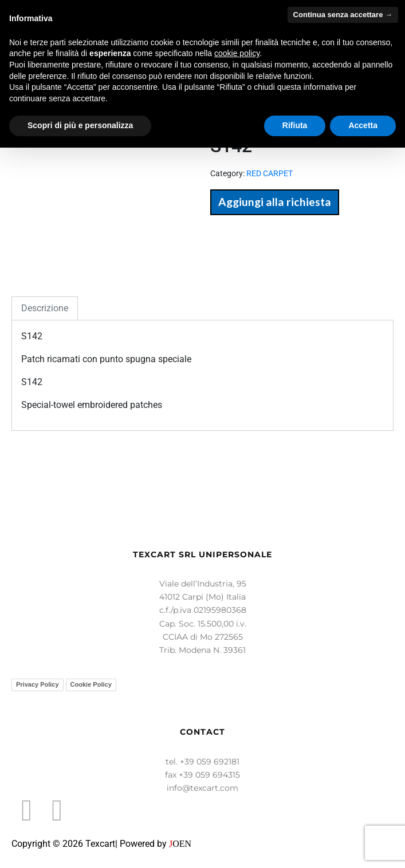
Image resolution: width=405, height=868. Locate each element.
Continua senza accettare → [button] (343, 15)
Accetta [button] (363, 125)
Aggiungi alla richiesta (275, 202)
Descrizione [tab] (45, 308)
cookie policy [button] (237, 53)
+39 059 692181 (210, 762)
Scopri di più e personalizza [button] (80, 125)
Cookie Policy (91, 684)
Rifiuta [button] (295, 125)
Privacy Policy (38, 684)
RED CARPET (270, 173)
